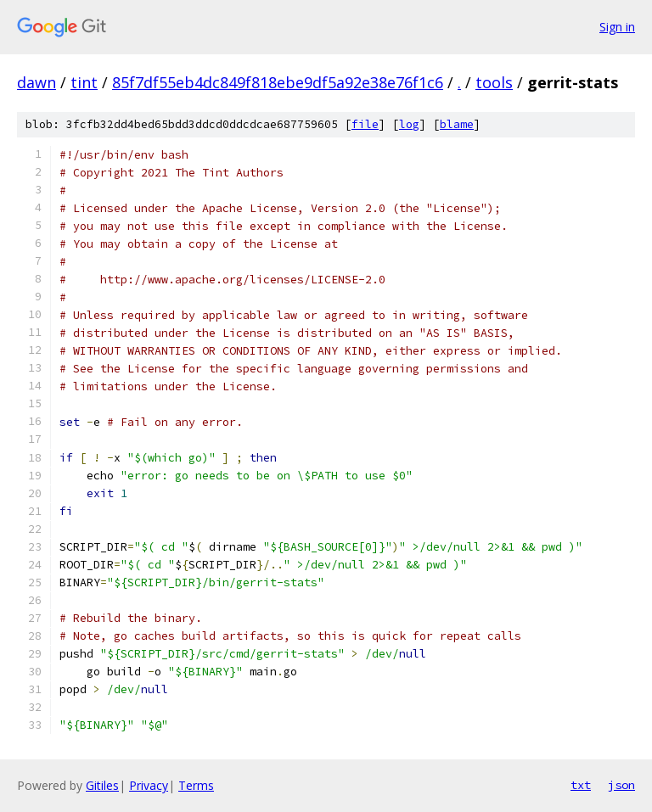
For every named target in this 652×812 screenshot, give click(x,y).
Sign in (617, 27)
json (621, 785)
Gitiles (102, 785)
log (409, 124)
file (365, 124)
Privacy (149, 785)
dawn (37, 82)
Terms (196, 785)
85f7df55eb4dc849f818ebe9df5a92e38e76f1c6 (278, 82)
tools (494, 82)
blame (457, 124)
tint (84, 82)
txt (581, 785)
